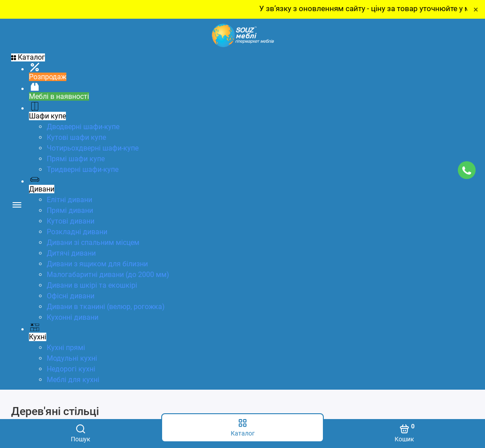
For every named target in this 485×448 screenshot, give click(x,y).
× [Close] (476, 9)
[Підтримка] (467, 170)
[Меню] (17, 204)
